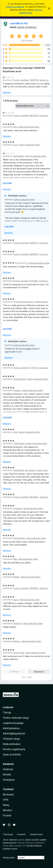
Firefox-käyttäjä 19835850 (26, 497)
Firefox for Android (15, 7)
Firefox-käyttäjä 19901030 (26, 116)
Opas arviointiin (12, 754)
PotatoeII (18, 623)
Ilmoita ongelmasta (14, 749)
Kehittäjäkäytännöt (14, 733)
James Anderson (27, 27)
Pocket (7, 815)
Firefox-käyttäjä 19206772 (26, 243)
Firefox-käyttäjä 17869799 (26, 80)
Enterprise (9, 780)
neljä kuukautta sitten (33, 508)
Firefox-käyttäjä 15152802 (26, 281)
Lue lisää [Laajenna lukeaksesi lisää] (7, 183)
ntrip (15, 432)
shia (15, 127)
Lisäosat (8, 707)
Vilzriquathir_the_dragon (25, 470)
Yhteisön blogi (11, 739)
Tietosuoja (8, 834)
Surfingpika (19, 156)
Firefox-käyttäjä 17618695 (26, 588)
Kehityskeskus (11, 728)
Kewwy (17, 641)
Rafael (16, 577)
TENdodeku (19, 443)
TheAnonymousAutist (23, 302)
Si (26, 263)
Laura (16, 600)
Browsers (8, 794)
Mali (15, 559)
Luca (15, 145)
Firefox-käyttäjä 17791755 (26, 368)
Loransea (18, 508)
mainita (21, 840)
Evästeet (21, 834)
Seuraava (39, 672)
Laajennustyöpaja (13, 723)
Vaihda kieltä (9, 858)
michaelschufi (20, 379)
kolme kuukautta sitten (29, 127)
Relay (6, 805)
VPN (6, 800)
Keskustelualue (12, 744)
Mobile (7, 774)
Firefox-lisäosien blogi (16, 718)
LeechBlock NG (19, 23)
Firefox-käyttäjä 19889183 (26, 254)
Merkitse (7, 92)
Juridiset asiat (36, 834)
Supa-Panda (19, 538)
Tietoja (7, 712)
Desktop (8, 769)
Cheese (17, 390)
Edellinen (14, 672)
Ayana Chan (19, 653)
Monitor (7, 810)
